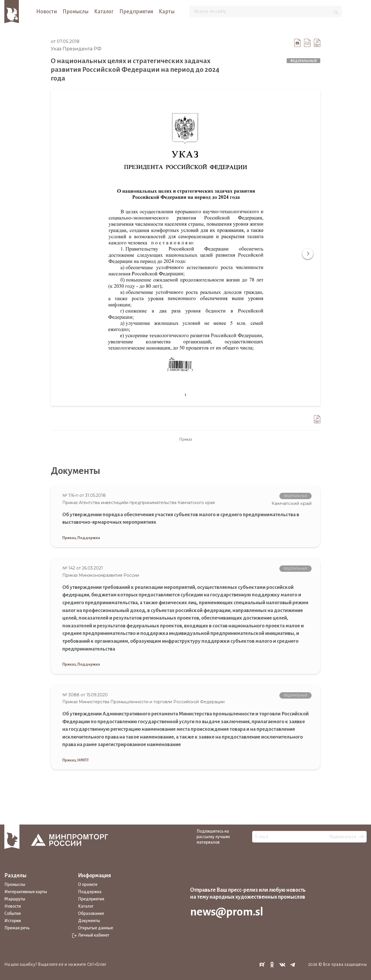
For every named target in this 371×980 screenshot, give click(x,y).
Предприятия (136, 12)
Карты (167, 12)
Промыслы (76, 12)
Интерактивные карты (26, 892)
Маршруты (15, 899)
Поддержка (89, 538)
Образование (91, 913)
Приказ (186, 439)
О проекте (88, 884)
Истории (13, 921)
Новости (47, 12)
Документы (89, 921)
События (13, 913)
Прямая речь (17, 928)
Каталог (104, 12)
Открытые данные (96, 928)
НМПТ (83, 760)
